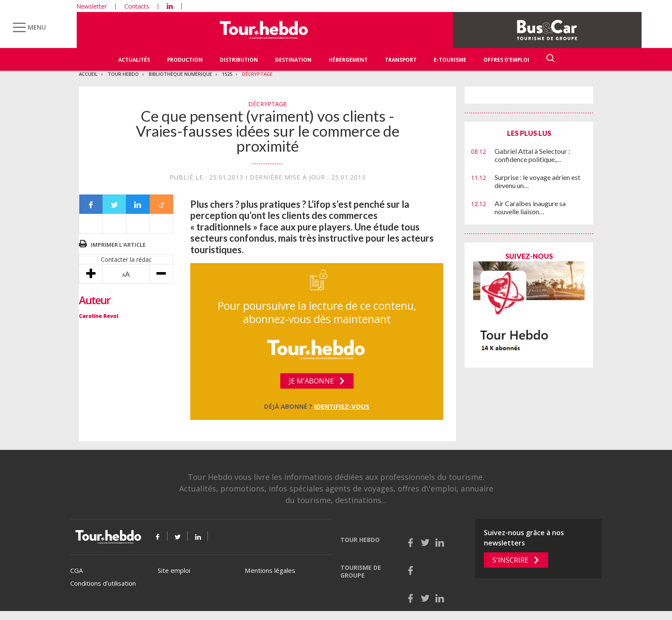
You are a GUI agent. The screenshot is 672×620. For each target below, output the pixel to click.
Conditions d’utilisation (103, 583)
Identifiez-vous (342, 406)
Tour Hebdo (123, 74)
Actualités (134, 60)
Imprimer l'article (118, 245)
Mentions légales (270, 570)
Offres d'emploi (506, 60)
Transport (401, 60)
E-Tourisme (450, 60)
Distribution (239, 60)
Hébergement (348, 60)
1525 (227, 74)
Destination (293, 60)
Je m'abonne (311, 381)
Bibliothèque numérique (180, 74)
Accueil (88, 74)
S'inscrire (510, 560)
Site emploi (174, 570)
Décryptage (257, 74)
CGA (76, 570)
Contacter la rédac (126, 259)
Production (185, 60)
